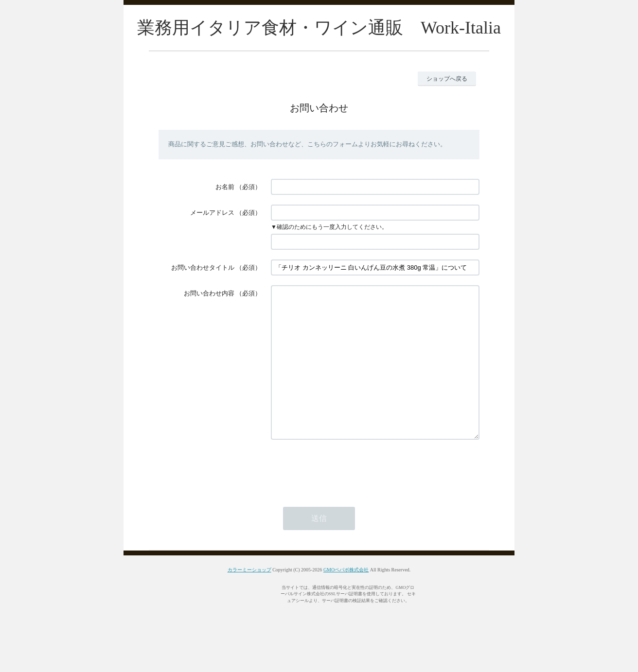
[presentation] (345, 498)
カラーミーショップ (249, 599)
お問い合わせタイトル (203, 267)
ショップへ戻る (447, 79)
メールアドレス (212, 213)
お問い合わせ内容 (209, 293)
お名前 (225, 187)
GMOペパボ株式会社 (346, 599)
